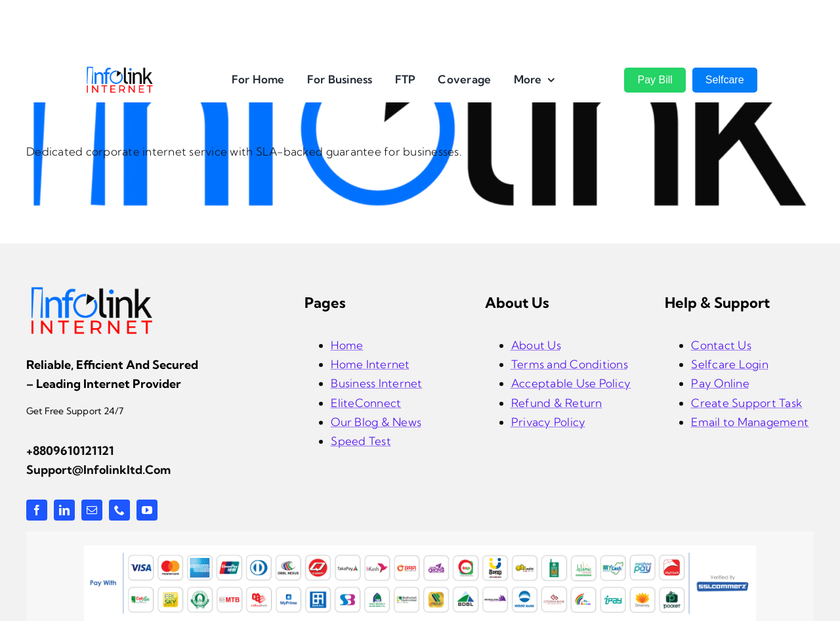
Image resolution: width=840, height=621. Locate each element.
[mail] (92, 510)
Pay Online (720, 383)
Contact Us (721, 345)
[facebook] (37, 510)
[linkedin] (64, 510)
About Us (536, 345)
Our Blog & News (376, 422)
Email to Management (750, 422)
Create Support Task (746, 403)
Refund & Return (557, 403)
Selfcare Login (730, 364)
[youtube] (147, 510)
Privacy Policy (549, 422)
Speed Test (361, 441)
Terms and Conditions (570, 364)
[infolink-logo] (92, 290)
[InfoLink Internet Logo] (120, 71)
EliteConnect (366, 403)
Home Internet (370, 364)
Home (347, 345)
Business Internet (376, 383)
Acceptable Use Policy (571, 383)
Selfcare (725, 80)
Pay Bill (655, 80)
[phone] (119, 510)
